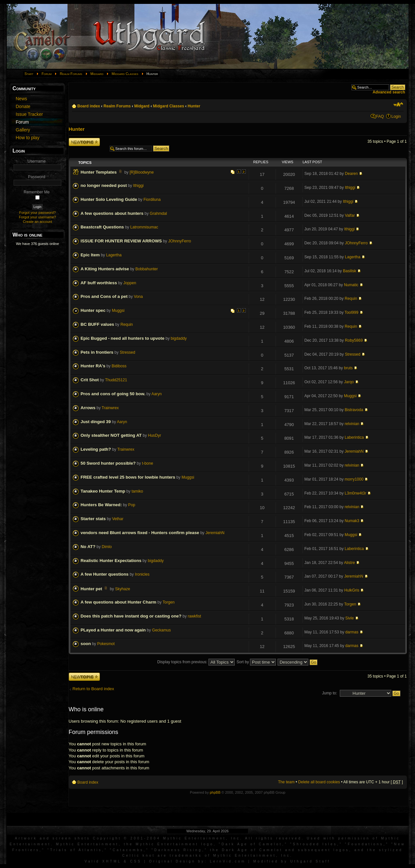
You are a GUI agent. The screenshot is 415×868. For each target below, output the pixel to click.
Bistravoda (354, 410)
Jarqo (349, 382)
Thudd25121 (116, 380)
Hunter (194, 106)
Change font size (398, 104)
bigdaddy (179, 338)
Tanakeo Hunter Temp (103, 491)
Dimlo (107, 547)
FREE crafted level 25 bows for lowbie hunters (128, 477)
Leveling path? (96, 449)
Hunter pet (92, 589)
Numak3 (352, 521)
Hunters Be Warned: (101, 505)
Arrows (88, 408)
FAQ (380, 116)
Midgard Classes (125, 74)
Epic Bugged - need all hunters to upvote (123, 338)
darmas (352, 632)
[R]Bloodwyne (142, 172)
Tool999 (351, 312)
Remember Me (37, 192)
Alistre (350, 563)
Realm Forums (71, 74)
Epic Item (90, 255)
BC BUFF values (97, 324)
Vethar (118, 519)
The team (286, 782)
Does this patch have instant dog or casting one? (131, 616)
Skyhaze (123, 589)
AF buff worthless (99, 283)
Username (37, 161)
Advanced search (389, 92)
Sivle (350, 618)
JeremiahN (354, 451)
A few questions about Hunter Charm (119, 602)
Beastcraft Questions (102, 227)
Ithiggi (138, 186)
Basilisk (350, 271)
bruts (348, 368)
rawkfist (194, 616)
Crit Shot (90, 380)
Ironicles (142, 574)
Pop (132, 505)
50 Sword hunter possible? (108, 463)
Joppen (130, 283)
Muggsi (118, 311)
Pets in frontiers (97, 352)
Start (29, 74)
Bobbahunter (147, 269)
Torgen (169, 602)
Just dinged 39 (96, 422)
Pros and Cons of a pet (104, 296)
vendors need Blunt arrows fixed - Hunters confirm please (140, 533)
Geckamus (161, 630)
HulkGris (352, 590)
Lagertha (114, 255)
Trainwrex (110, 408)
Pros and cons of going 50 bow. (113, 394)
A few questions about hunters (112, 213)
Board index (89, 106)
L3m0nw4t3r (356, 493)
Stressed (127, 352)
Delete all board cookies (319, 782)
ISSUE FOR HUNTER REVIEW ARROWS (121, 241)
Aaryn (157, 394)
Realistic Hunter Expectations (111, 561)
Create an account (38, 222)
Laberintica (354, 437)
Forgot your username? (37, 217)
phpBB (215, 792)
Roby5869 (354, 340)
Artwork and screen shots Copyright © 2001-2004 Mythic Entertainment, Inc (128, 838)
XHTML (112, 861)
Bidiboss (119, 366)
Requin (351, 299)
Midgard (97, 74)
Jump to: (329, 693)
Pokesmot (106, 644)
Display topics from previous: (196, 662)
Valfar (350, 215)
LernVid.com (228, 861)
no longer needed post (104, 185)
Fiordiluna (152, 200)
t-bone (148, 463)
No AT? (88, 547)
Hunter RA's (93, 366)
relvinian (352, 424)
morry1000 (354, 479)
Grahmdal (158, 214)
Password (36, 177)
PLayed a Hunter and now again (113, 630)
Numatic (351, 285)
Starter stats (93, 519)
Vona (138, 297)
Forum (47, 74)
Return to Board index (93, 689)
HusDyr (154, 435)
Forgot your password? (37, 213)
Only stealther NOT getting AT (111, 435)
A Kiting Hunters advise (105, 269)
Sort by (256, 662)
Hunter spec (93, 310)
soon (86, 644)
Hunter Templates (99, 172)
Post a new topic (84, 142)
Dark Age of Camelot (252, 844)
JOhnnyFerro (180, 241)
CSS (136, 861)
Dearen (351, 174)
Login (396, 116)
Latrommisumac (144, 227)
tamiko (137, 491)
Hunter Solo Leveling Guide (109, 199)
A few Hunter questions (105, 574)
